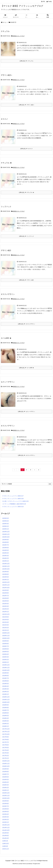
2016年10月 (6, 766)
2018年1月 (6, 726)
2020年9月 (6, 641)
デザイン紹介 (6, 250)
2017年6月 (6, 745)
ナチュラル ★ (6, 163)
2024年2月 (6, 558)
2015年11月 (6, 796)
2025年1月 (6, 529)
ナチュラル (5, 31)
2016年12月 (6, 761)
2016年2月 (6, 788)
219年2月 (5, 841)
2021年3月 (6, 625)
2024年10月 (6, 537)
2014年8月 (6, 836)
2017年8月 (6, 740)
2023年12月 (6, 564)
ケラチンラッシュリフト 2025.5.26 (13, 499)
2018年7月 (6, 710)
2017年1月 (6, 758)
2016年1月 (6, 790)
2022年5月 (6, 601)
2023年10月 (6, 569)
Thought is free (36, 864)
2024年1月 (6, 561)
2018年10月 (6, 702)
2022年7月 (6, 596)
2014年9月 (6, 833)
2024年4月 (6, 553)
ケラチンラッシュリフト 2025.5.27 (13, 496)
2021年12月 (6, 614)
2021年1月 (6, 630)
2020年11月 (6, 636)
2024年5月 (6, 550)
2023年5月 (6, 577)
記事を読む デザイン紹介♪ (26, 105)
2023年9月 (6, 572)
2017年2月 (6, 756)
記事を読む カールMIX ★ (27, 368)
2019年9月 (6, 673)
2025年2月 (6, 526)
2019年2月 (6, 692)
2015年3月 (6, 817)
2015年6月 (6, 809)
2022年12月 (6, 582)
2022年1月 (6, 612)
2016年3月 (6, 785)
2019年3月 (6, 689)
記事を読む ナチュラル (26, 61)
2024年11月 (6, 534)
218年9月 (5, 846)
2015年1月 (6, 822)
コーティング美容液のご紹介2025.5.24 (14, 504)
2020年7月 (6, 646)
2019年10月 (6, 670)
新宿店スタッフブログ (19, 36)
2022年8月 (6, 593)
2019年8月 (6, 676)
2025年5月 (6, 518)
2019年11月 (6, 668)
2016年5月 (6, 780)
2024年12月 (6, 532)
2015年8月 (6, 804)
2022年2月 (6, 609)
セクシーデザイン (8, 382)
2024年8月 (6, 542)
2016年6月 (6, 777)
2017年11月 (6, 732)
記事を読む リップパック (26, 236)
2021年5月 (6, 620)
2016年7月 (6, 774)
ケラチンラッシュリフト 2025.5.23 (13, 507)
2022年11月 (6, 585)
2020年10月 (6, 638)
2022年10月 (6, 588)
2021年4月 (6, 622)
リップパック (6, 207)
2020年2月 (6, 660)
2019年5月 (6, 684)
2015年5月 (6, 812)
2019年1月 (6, 694)
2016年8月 (6, 772)
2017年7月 (6, 742)
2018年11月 (6, 700)
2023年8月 (6, 574)
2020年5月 (6, 652)
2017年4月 (6, 750)
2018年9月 (6, 705)
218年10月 (6, 844)
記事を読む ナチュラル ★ (26, 192)
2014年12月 (6, 825)
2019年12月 (6, 665)
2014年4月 (6, 838)
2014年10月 (6, 830)
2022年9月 (6, 590)
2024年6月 (6, 548)
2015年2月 (6, 820)
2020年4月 (6, 654)
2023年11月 (6, 566)
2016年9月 (6, 769)
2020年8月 (6, 644)
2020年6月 (6, 649)
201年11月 (6, 849)
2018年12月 (6, 697)
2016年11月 (6, 764)
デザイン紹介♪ (6, 75)
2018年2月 (6, 724)
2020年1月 (6, 662)
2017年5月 (6, 748)
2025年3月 (6, 524)
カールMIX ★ (6, 338)
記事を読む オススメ (26, 149)
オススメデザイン (8, 294)
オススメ (4, 119)
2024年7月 (6, 545)
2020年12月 (6, 633)
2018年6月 (6, 713)
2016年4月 (6, 782)
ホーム (5, 22)
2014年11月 (6, 828)
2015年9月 (6, 801)
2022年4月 (6, 604)
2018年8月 (6, 708)
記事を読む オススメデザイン (26, 324)
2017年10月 (6, 734)
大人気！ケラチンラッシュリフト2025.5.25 (15, 501)
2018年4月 (6, 718)
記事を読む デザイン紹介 (26, 280)
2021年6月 (6, 617)
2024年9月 (6, 540)
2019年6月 (6, 681)
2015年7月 (6, 806)
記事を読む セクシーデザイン (26, 412)
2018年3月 (6, 721)
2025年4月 (6, 521)
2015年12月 (6, 793)
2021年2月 (6, 628)
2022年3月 (6, 606)
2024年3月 (6, 556)
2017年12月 (6, 729)
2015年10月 (6, 798)
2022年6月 (6, 598)
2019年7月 (6, 678)
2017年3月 (6, 753)
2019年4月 (6, 686)
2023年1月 (6, 580)
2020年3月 (6, 657)
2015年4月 (6, 814)
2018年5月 (6, 716)
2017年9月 (6, 737)
